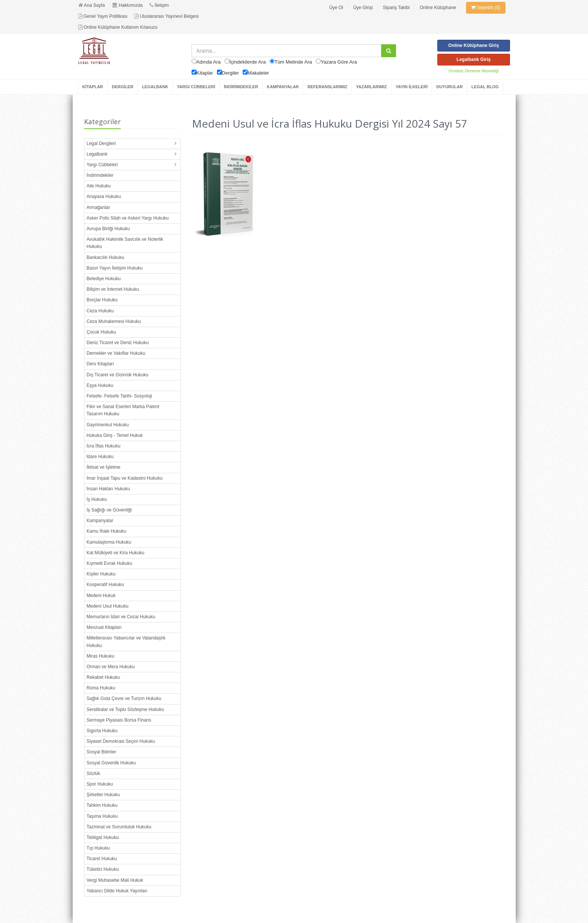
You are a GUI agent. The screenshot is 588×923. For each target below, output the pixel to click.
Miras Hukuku (101, 656)
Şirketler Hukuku (103, 795)
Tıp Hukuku (98, 848)
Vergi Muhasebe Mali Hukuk (115, 880)
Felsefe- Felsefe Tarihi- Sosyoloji (119, 396)
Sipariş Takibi (396, 8)
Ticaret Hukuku (102, 859)
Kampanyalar (100, 521)
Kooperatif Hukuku (105, 585)
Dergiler (231, 73)
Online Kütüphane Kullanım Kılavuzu (118, 27)
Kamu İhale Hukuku (107, 531)
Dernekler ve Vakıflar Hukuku (116, 353)
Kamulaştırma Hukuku (109, 542)
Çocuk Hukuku (101, 332)
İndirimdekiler (100, 175)
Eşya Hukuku (100, 385)
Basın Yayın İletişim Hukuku (115, 268)
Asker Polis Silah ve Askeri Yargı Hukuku (128, 218)
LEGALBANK (155, 87)
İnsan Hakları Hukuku (108, 489)
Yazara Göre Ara (339, 62)
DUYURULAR (449, 87)
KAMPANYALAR (283, 87)
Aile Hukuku (99, 186)
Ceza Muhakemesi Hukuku (114, 321)
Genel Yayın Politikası (103, 16)
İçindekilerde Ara (248, 62)
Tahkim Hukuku (102, 805)
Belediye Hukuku (104, 279)
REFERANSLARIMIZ (327, 87)
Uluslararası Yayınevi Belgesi (166, 16)
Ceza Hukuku (100, 311)
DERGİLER (122, 87)
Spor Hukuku (100, 784)
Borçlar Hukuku (102, 300)
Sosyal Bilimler (102, 752)
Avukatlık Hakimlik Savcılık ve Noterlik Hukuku (125, 243)
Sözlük (94, 773)
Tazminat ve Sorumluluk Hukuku (119, 827)
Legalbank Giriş (474, 59)
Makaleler (258, 73)
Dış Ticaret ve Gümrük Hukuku (118, 375)
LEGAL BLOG (485, 87)
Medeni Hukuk (101, 596)
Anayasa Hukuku (104, 196)
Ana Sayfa (92, 5)
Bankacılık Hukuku (105, 257)
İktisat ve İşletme (104, 467)
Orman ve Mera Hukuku (111, 667)
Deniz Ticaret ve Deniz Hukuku (118, 343)
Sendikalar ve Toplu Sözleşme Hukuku (126, 709)
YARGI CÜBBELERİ (196, 87)
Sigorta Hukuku (102, 731)
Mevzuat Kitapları (104, 627)
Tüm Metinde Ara (293, 62)
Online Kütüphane (438, 8)
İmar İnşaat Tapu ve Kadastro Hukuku (125, 478)
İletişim (159, 5)
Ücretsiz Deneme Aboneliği (474, 71)
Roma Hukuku (101, 688)
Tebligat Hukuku (103, 837)
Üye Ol (336, 8)
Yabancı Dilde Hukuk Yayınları (117, 891)
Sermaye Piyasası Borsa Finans (119, 720)
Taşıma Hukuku (102, 816)
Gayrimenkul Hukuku (108, 425)
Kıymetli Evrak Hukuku (110, 563)
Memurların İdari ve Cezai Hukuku (121, 617)
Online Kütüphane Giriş (474, 45)
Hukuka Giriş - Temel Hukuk (115, 435)
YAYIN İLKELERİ (412, 87)
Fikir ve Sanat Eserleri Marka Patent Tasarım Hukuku (123, 410)
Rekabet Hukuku (104, 677)
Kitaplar (205, 73)
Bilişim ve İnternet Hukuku (113, 289)
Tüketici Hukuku (103, 869)
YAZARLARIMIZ (371, 87)
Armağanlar (98, 207)
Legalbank (97, 154)
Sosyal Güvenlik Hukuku (111, 763)
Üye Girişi (363, 8)
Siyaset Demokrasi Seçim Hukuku (121, 741)
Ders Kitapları (101, 364)
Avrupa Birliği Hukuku (108, 229)
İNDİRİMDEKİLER (241, 87)
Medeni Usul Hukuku (108, 606)
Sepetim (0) (486, 8)
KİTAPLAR (93, 87)
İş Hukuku (97, 499)
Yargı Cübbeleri (102, 165)
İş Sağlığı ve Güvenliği (109, 510)
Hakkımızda (127, 5)
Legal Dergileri (101, 143)
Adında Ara (209, 62)
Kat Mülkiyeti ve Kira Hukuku (116, 553)
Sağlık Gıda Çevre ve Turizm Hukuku (124, 698)
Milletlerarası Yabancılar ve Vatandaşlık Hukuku (126, 642)
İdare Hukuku (100, 457)
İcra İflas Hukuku (104, 446)
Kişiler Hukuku (101, 574)
